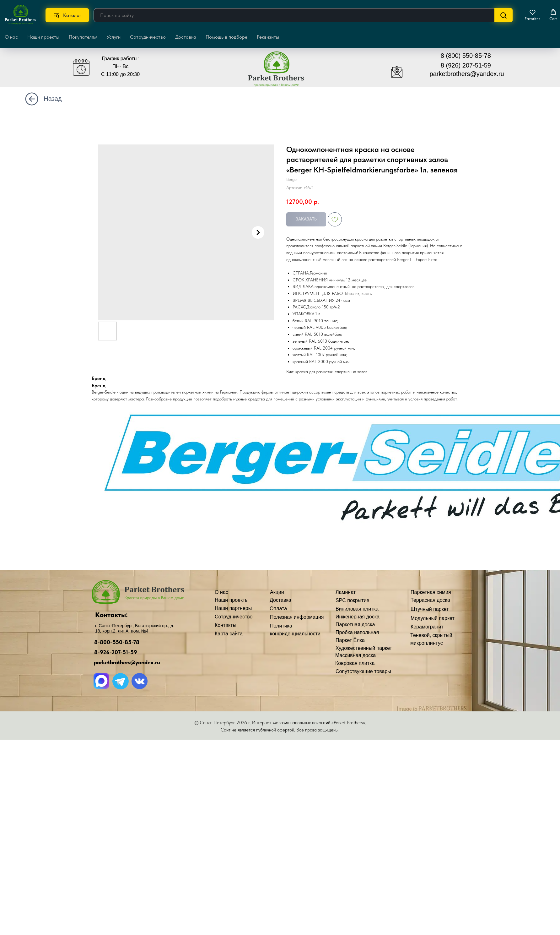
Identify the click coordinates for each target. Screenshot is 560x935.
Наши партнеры (233, 608)
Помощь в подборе (226, 37)
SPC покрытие (352, 600)
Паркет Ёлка (350, 640)
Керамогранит (427, 627)
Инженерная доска (358, 617)
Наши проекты (43, 37)
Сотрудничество (148, 37)
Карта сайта (229, 634)
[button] (532, 15)
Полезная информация (297, 617)
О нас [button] (11, 37)
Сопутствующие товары (363, 671)
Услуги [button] (114, 37)
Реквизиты (268, 37)
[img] (281, 72)
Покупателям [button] (83, 37)
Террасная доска (430, 600)
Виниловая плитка (357, 609)
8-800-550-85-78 (117, 642)
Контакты (226, 625)
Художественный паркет (364, 648)
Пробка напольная (357, 632)
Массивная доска (355, 655)
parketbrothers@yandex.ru (467, 74)
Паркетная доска (355, 625)
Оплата (278, 609)
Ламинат (346, 592)
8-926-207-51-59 (116, 652)
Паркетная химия (431, 592)
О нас (221, 592)
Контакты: (111, 615)
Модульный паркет (433, 618)
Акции (277, 592)
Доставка (186, 37)
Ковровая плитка (355, 663)
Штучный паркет (430, 609)
